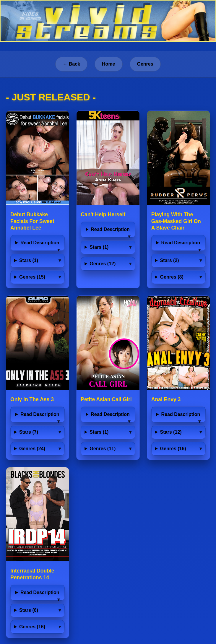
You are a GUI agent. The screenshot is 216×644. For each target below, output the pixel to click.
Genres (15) (32, 277)
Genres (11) (103, 449)
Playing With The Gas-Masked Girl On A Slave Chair (176, 221)
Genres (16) (173, 449)
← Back (71, 64)
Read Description (40, 243)
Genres (145, 64)
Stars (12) (171, 432)
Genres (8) (172, 277)
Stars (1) (29, 260)
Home (108, 64)
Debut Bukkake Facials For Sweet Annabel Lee (32, 221)
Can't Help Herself (103, 214)
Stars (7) (29, 432)
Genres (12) (103, 264)
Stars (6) (29, 610)
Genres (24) (32, 449)
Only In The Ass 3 (32, 399)
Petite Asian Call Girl (106, 399)
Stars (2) (170, 260)
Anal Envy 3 (166, 399)
